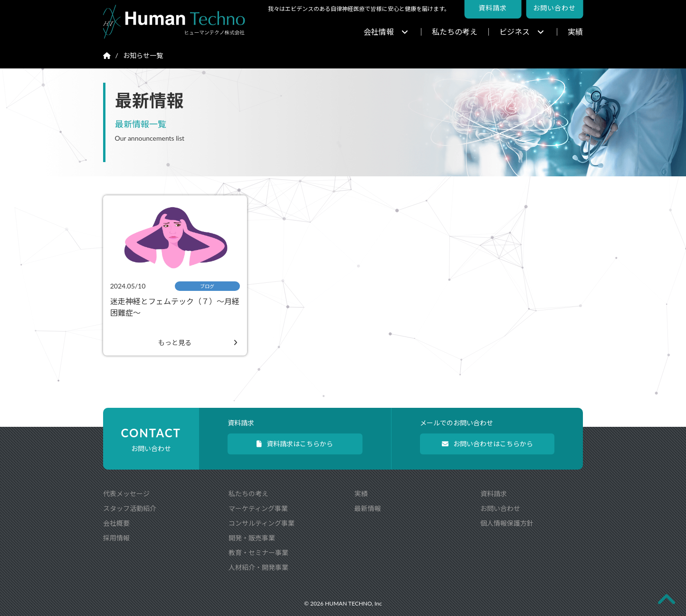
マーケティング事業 (258, 508)
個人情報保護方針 (507, 523)
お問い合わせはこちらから (487, 444)
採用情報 (116, 538)
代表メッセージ (126, 494)
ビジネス (522, 32)
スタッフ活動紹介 (130, 508)
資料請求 (494, 494)
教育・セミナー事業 (258, 553)
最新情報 (368, 508)
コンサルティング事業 (262, 523)
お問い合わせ (500, 508)
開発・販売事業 (252, 538)
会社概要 (116, 523)
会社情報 (386, 32)
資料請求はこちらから (295, 444)
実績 (575, 32)
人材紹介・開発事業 (258, 567)
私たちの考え (455, 32)
